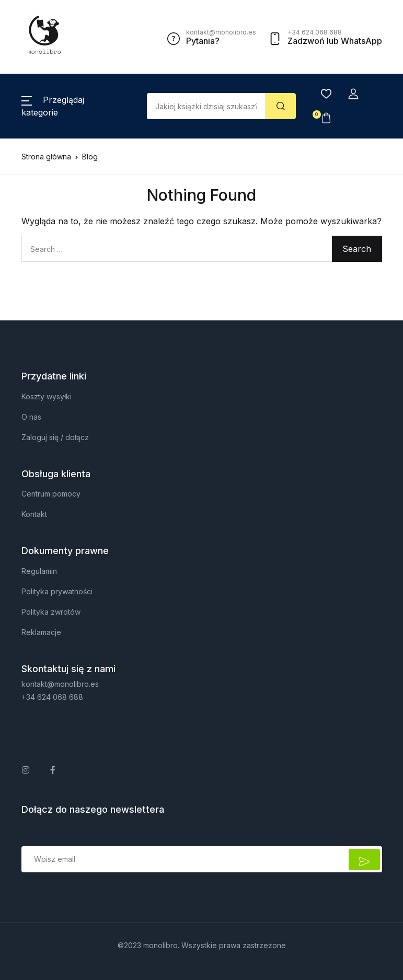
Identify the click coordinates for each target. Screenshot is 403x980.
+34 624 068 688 (52, 697)
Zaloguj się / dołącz (55, 437)
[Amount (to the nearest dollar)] (206, 106)
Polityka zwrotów (51, 612)
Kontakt (34, 514)
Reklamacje (41, 632)
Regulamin (39, 571)
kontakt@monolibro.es (60, 684)
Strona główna (46, 157)
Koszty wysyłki (47, 396)
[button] (353, 94)
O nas (31, 417)
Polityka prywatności (57, 591)
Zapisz (364, 860)
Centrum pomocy (51, 494)
